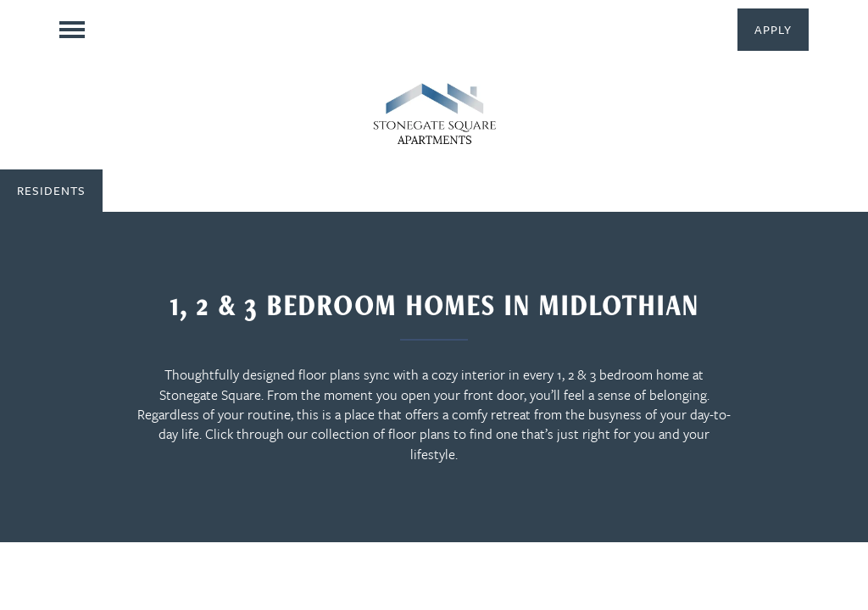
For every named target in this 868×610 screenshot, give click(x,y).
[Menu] (72, 30)
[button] (773, 30)
